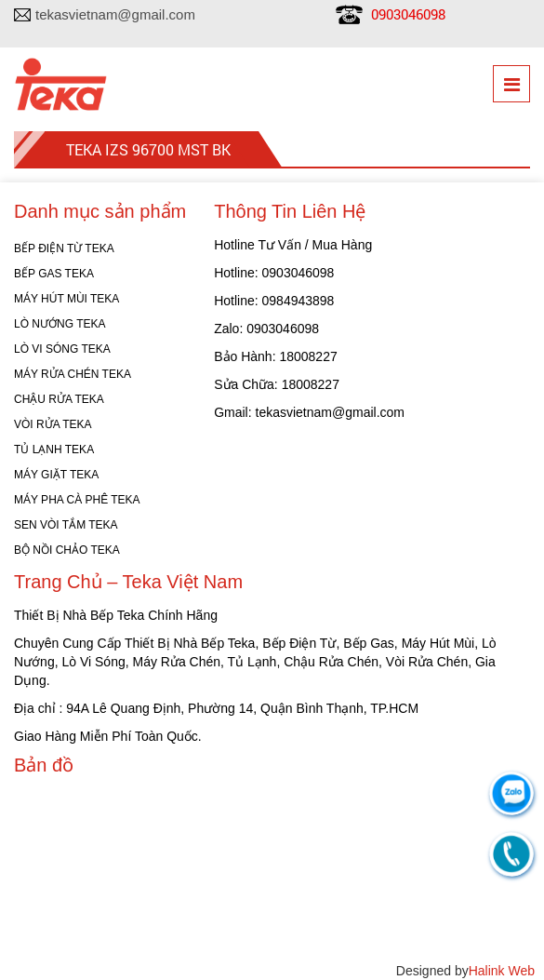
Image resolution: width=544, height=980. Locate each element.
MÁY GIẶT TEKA (56, 475)
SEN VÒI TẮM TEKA (66, 525)
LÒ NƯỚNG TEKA (60, 324)
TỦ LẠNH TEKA (54, 450)
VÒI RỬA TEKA (53, 424)
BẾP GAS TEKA (54, 274)
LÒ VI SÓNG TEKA (62, 349)
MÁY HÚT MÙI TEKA (66, 299)
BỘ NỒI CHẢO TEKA (67, 550)
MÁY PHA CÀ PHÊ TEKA (77, 500)
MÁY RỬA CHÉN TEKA (73, 374)
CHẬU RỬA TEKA (59, 399)
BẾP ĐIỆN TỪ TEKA (64, 248)
